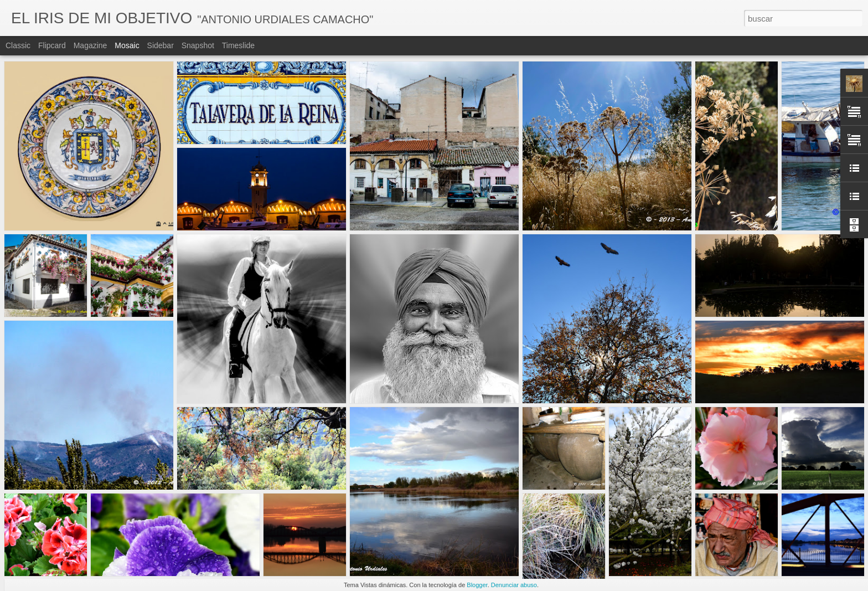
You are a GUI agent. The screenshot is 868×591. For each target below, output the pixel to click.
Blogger (477, 585)
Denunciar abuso (514, 585)
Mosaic (127, 45)
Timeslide (238, 45)
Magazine (91, 45)
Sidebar (161, 45)
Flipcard (52, 45)
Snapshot (198, 45)
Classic (18, 45)
